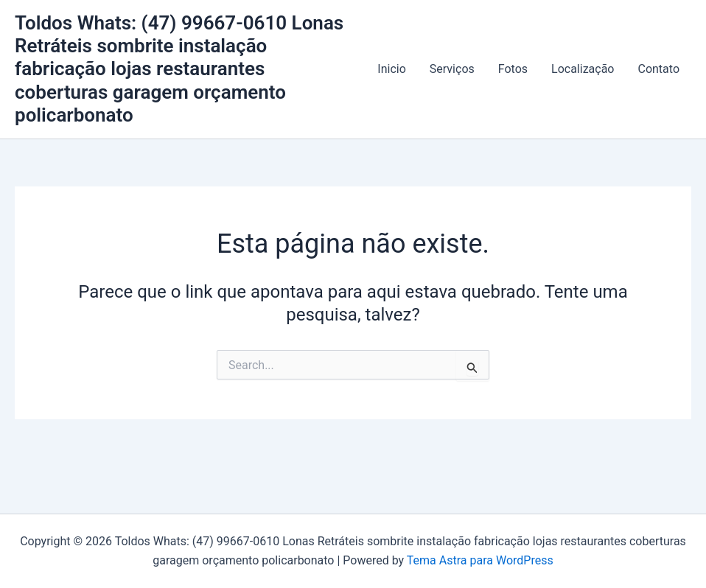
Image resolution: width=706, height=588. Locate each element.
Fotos (513, 69)
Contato (658, 69)
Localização (583, 69)
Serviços (452, 69)
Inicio (391, 69)
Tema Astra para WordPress (480, 560)
